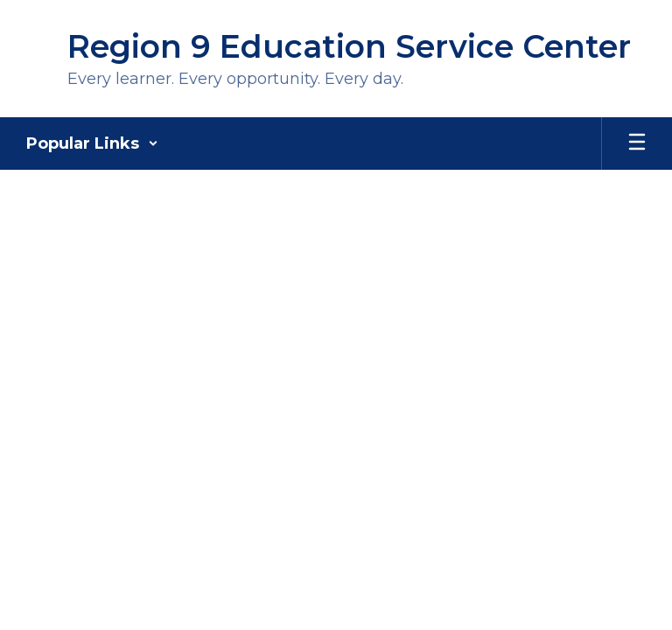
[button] (92, 143)
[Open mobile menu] (637, 143)
